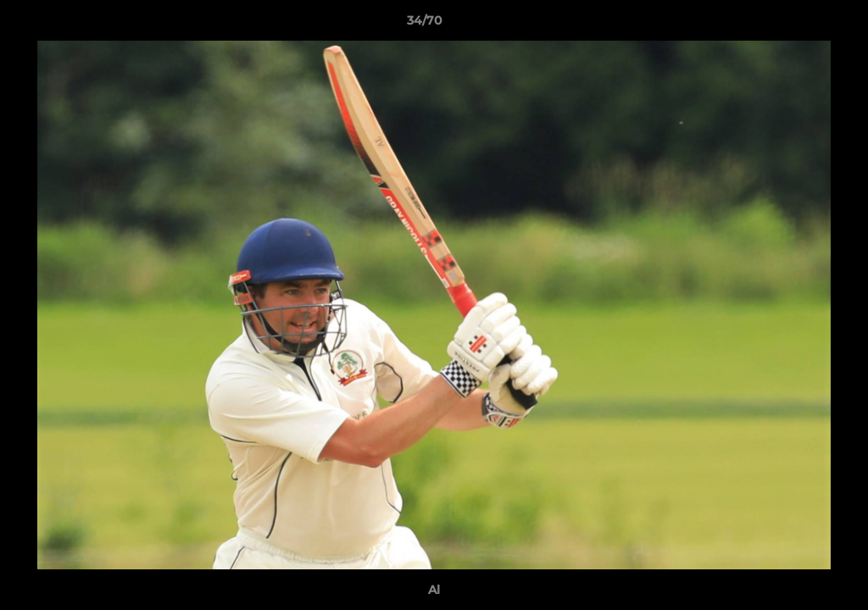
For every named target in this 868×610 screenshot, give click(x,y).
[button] (797, 25)
